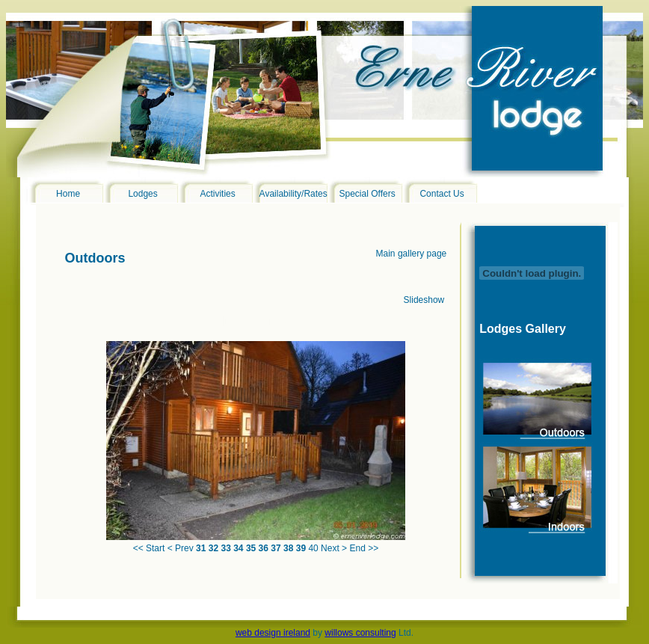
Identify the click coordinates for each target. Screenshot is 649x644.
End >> (364, 548)
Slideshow (424, 300)
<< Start (149, 548)
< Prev (181, 548)
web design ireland (273, 633)
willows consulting (360, 633)
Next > (334, 548)
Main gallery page (412, 254)
